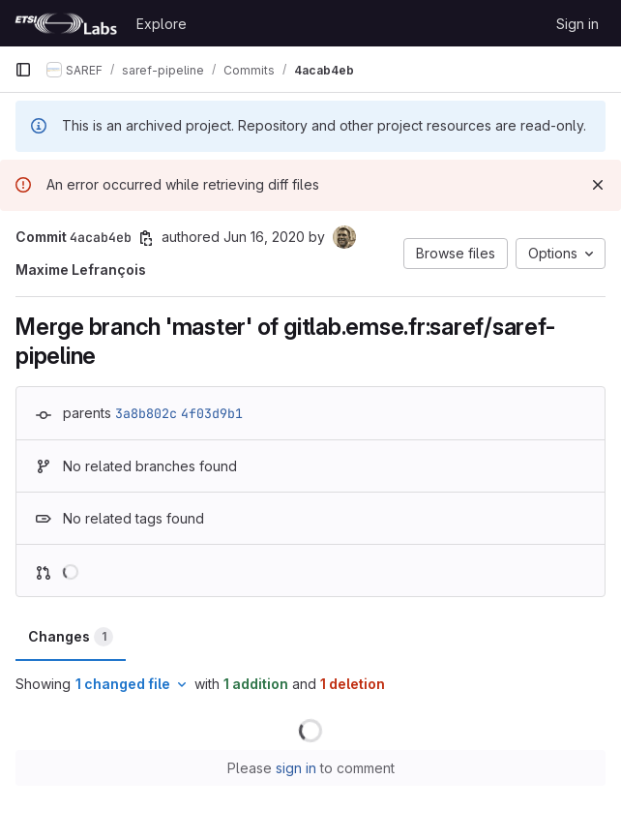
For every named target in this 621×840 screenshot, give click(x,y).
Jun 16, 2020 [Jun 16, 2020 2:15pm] (264, 237)
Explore (162, 24)
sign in (296, 768)
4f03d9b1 (212, 413)
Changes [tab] (71, 637)
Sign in (577, 24)
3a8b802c (146, 413)
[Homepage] (66, 23)
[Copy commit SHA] (146, 238)
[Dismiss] (598, 185)
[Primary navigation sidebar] (23, 70)
